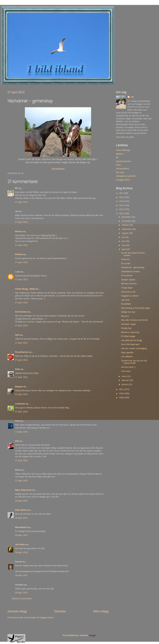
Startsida (60, 611)
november (127, 221)
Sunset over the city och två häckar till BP (134, 362)
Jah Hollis (20, 545)
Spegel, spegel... (129, 280)
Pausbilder (126, 304)
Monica (19, 231)
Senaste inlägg (17, 611)
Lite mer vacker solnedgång (134, 348)
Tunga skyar (127, 288)
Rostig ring (126, 328)
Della (18, 369)
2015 (122, 201)
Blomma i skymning (130, 332)
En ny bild (126, 264)
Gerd (118, 165)
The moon (126, 371)
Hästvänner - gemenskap (133, 267)
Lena (17, 272)
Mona (18, 470)
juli (123, 237)
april (124, 249)
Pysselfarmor (22, 352)
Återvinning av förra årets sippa (135, 308)
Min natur (120, 172)
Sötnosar (125, 259)
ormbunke (20, 404)
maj (124, 245)
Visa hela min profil (125, 137)
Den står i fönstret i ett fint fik (134, 320)
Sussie (18, 562)
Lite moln (125, 300)
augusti (125, 233)
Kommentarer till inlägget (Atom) (39, 618)
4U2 (17, 441)
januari (125, 384)
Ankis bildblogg (123, 150)
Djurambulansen (124, 161)
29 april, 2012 (21, 552)
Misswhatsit (21, 527)
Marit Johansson (23, 490)
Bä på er (125, 316)
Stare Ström (21, 510)
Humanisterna (122, 169)
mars (124, 376)
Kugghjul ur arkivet (130, 296)
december (127, 217)
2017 (122, 193)
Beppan (19, 387)
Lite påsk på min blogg (132, 340)
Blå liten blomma (129, 284)
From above (127, 276)
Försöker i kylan (128, 324)
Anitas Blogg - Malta (25, 289)
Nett (17, 335)
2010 (122, 394)
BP (16, 188)
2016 (122, 197)
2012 (122, 214)
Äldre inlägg (101, 611)
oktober (126, 225)
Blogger (93, 635)
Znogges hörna (123, 180)
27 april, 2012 (21, 202)
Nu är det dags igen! (130, 344)
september (127, 229)
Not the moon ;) (128, 367)
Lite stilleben (127, 357)
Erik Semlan (21, 312)
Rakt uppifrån (127, 353)
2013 (122, 209)
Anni (17, 421)
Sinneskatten (58, 169)
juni (124, 241)
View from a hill (128, 292)
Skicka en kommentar (22, 599)
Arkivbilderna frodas (130, 272)
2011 (122, 389)
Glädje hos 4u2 (128, 312)
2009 (122, 398)
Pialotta (19, 254)
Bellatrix (120, 154)
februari (126, 380)
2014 (122, 205)
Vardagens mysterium (126, 176)
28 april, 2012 (21, 501)
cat (17, 211)
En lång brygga (128, 336)
